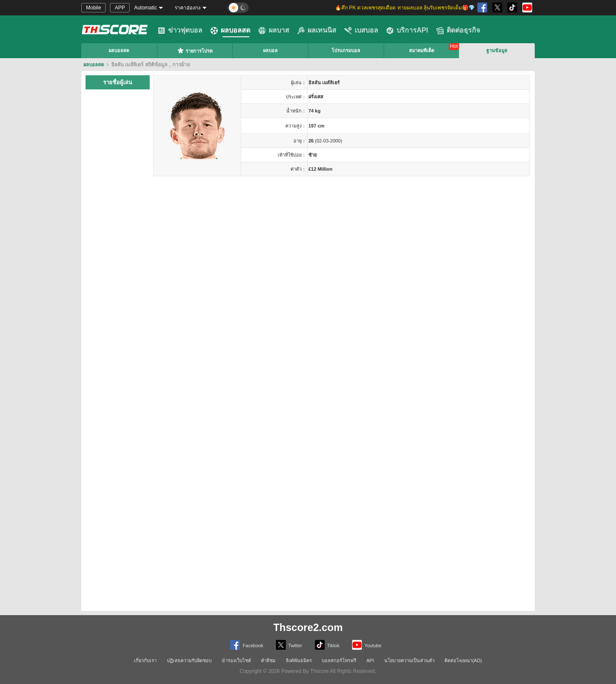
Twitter (289, 645)
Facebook (247, 645)
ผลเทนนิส (317, 30)
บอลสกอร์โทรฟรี (339, 660)
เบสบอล (361, 30)
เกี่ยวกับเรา (145, 660)
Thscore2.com (308, 627)
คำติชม (268, 660)
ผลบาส (274, 30)
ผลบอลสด (230, 30)
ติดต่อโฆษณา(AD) (463, 660)
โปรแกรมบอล (346, 50)
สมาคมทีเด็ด (422, 50)
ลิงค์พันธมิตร (299, 660)
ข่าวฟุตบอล (180, 30)
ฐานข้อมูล (497, 50)
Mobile (93, 8)
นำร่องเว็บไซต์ (236, 660)
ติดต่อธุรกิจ (458, 30)
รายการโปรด (195, 50)
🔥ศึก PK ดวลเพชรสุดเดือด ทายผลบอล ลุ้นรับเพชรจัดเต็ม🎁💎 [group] (405, 8)
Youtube (367, 645)
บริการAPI (407, 30)
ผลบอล (270, 50)
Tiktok (327, 645)
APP (120, 8)
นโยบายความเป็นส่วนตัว (409, 660)
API (370, 660)
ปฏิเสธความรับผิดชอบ (189, 660)
